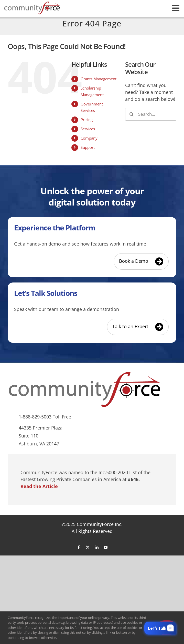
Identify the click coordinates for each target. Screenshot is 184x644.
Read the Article (39, 486)
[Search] (132, 114)
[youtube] (106, 547)
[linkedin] (97, 547)
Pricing (87, 120)
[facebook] (79, 547)
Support (88, 147)
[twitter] (88, 547)
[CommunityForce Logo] (32, 4)
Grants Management (99, 79)
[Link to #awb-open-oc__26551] (176, 8)
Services (88, 129)
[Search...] (151, 114)
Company (89, 138)
